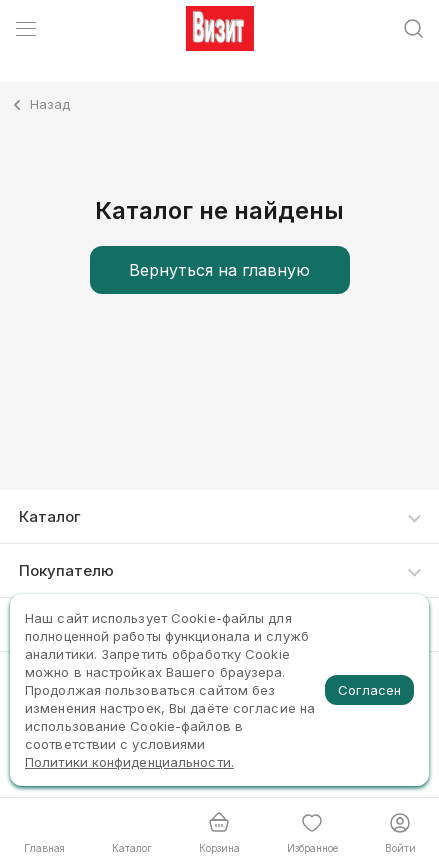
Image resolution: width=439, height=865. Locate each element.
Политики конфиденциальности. (129, 762)
